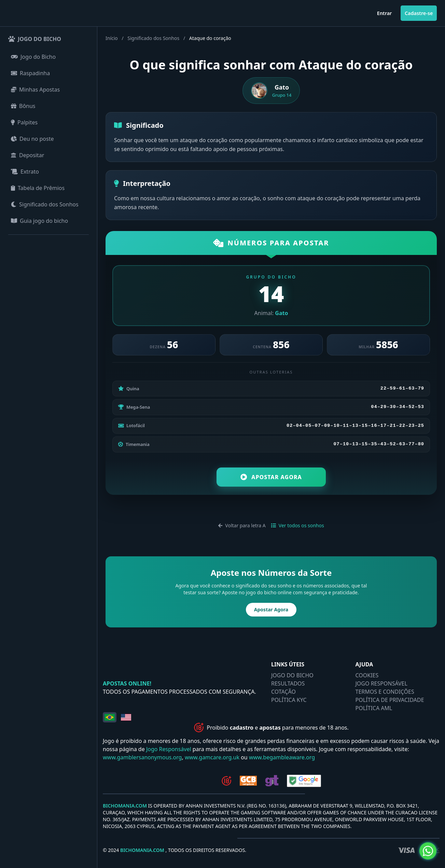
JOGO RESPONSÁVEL (381, 684)
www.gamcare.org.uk (212, 758)
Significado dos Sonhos (153, 38)
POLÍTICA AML (374, 709)
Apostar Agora (271, 478)
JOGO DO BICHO (292, 676)
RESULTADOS (288, 684)
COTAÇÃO (283, 692)
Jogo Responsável (169, 750)
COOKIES (367, 676)
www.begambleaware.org (282, 758)
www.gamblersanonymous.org (142, 758)
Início (112, 38)
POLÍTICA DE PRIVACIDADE (390, 701)
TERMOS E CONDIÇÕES (385, 692)
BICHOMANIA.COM (125, 806)
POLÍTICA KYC (289, 701)
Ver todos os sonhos (298, 526)
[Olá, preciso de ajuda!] (428, 851)
